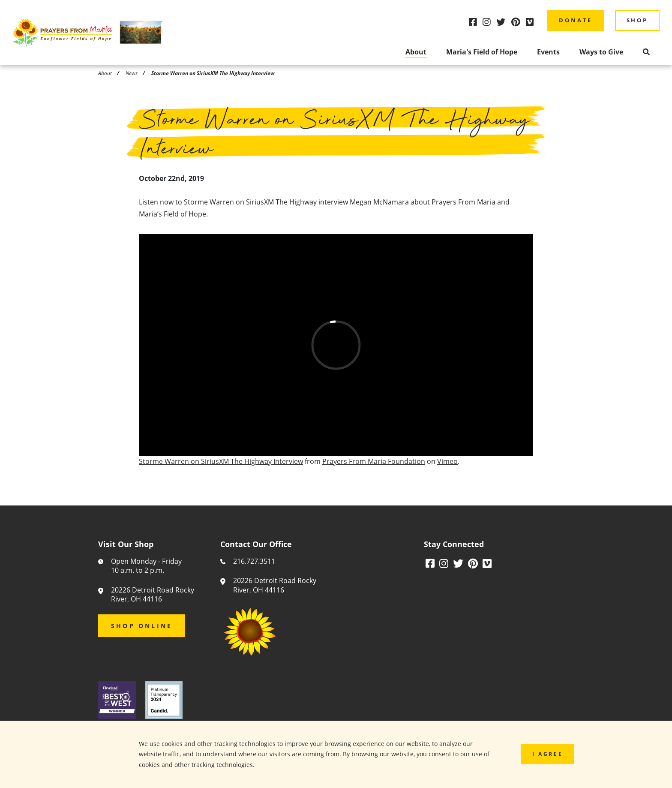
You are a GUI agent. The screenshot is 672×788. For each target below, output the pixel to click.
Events (548, 52)
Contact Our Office (256, 544)
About (416, 52)
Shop (637, 20)
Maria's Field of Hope (482, 52)
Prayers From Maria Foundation (374, 463)
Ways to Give (601, 52)
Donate (576, 20)
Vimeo (447, 463)
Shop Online (142, 626)
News (132, 73)
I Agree (547, 754)
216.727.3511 (254, 561)
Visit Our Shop (126, 544)
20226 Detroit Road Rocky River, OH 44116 (153, 595)
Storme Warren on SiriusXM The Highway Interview (221, 463)
